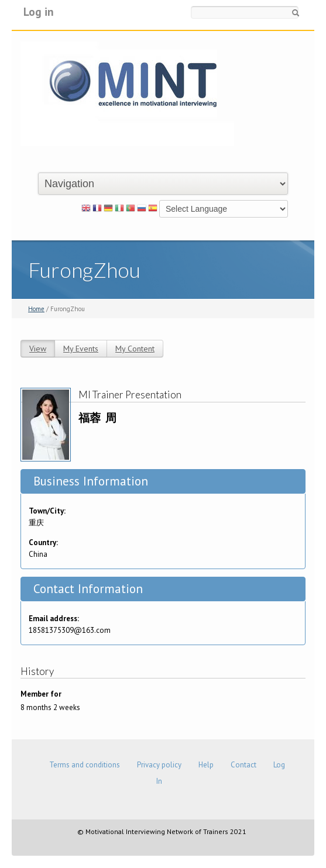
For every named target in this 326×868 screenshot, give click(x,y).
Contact (243, 765)
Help (206, 765)
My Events (81, 349)
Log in (39, 11)
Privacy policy (159, 765)
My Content (135, 349)
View (38, 349)
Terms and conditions (85, 765)
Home (36, 309)
